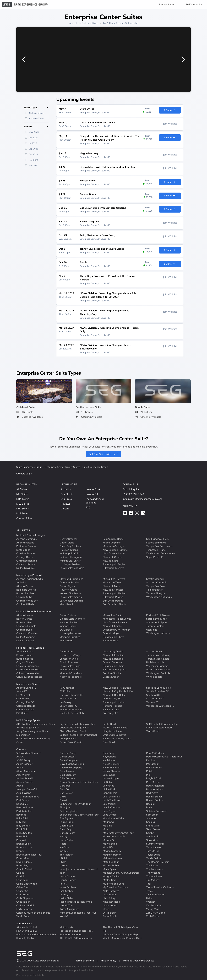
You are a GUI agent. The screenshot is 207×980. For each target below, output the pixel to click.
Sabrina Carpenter (156, 811)
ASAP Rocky (23, 760)
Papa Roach (110, 916)
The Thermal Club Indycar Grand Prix (121, 929)
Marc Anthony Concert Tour (118, 833)
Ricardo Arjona (155, 789)
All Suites (22, 489)
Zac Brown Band (156, 913)
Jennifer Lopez (68, 880)
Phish (149, 771)
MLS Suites (22, 513)
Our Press (66, 499)
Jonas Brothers (68, 887)
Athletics (21, 582)
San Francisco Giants (115, 604)
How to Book (93, 489)
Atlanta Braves (25, 586)
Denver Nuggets (25, 640)
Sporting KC (153, 695)
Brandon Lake (24, 847)
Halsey (63, 836)
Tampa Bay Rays (156, 586)
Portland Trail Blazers (158, 615)
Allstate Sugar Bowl (27, 728)
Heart (63, 844)
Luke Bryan (109, 811)
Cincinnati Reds (25, 604)
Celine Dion (23, 887)
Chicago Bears (24, 557)
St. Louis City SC (155, 699)
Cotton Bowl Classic (71, 742)
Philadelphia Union (114, 702)
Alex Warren (23, 775)
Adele (20, 767)
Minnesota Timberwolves (117, 619)
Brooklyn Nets (24, 622)
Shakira (150, 822)
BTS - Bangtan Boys (28, 796)
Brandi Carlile (24, 844)
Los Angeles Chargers (72, 568)
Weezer (150, 902)
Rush (149, 807)
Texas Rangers (154, 590)
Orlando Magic (111, 633)
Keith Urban (110, 760)
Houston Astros (68, 590)
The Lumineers (154, 869)
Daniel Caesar (68, 757)
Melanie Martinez (113, 858)
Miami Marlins (68, 604)
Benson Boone (25, 807)
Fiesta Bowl (109, 724)
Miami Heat (66, 640)
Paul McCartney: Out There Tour (164, 757)
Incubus (64, 851)
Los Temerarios (111, 796)
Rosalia (150, 804)
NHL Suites (22, 509)
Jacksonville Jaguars (71, 557)
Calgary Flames (25, 662)
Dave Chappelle (69, 760)
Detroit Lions (67, 542)
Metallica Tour (111, 862)
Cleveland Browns (27, 564)
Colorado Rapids (26, 706)
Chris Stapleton (25, 898)
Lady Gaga (109, 775)
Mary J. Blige (110, 844)
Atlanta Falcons (25, 542)
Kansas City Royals (70, 593)
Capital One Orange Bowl (74, 728)
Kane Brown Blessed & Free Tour (78, 913)
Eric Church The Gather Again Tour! (79, 815)
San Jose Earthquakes (158, 688)
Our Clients (67, 494)
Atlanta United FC (26, 688)
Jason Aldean (67, 876)
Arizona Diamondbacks (30, 579)
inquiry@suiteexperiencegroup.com (142, 499)
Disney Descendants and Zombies (79, 782)
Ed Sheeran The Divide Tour (75, 804)
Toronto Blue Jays (156, 593)
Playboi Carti (153, 778)
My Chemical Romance (116, 887)
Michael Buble (111, 865)
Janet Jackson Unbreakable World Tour (79, 871)
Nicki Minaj (109, 898)
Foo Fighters (67, 818)
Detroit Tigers (67, 586)
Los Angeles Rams (113, 539)
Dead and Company (71, 767)
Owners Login (24, 474)
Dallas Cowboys (25, 568)
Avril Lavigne (24, 793)
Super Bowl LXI (155, 557)
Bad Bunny (23, 800)
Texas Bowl (153, 731)
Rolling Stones (154, 796)
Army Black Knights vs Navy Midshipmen (32, 733)
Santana (151, 818)
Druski (63, 800)
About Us (66, 489)
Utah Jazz (152, 629)
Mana (106, 829)
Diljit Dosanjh (67, 778)
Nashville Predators (71, 677)
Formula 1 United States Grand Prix (36, 934)
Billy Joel (21, 822)
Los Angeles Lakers (70, 633)
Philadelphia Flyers (114, 666)
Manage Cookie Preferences (139, 961)
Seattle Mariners (155, 579)
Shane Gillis (153, 825)
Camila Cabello (25, 869)
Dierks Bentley (68, 775)
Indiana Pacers (68, 626)
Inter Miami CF (68, 699)
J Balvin (64, 858)
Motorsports (66, 927)
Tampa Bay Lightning (158, 655)
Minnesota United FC (71, 709)
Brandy (20, 851)
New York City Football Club (119, 691)
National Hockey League (30, 648)
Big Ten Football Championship (77, 724)
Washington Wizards (158, 633)
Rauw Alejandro (155, 786)
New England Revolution (117, 688)
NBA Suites (23, 499)
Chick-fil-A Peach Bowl (73, 731)
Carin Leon (22, 880)
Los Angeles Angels (71, 597)
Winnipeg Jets (154, 677)
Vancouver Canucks (157, 666)
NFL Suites (22, 494)
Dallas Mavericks (26, 637)
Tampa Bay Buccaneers (159, 546)
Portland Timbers (112, 706)
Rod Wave (152, 793)
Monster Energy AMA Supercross (121, 873)
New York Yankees (113, 590)
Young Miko (153, 909)
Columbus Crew (25, 709)
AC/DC (20, 757)
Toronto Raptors (155, 626)
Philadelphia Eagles (114, 564)
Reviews (65, 504)
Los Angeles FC (68, 706)
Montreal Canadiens (71, 673)
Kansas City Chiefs (70, 561)
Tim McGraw (153, 880)
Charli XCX (22, 891)
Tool (149, 883)
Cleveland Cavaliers (27, 633)
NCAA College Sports (28, 720)
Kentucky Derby (25, 938)
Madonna (108, 822)
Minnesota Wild (69, 669)
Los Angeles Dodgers (71, 600)
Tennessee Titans (156, 550)
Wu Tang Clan (154, 905)
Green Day (66, 829)
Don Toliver (66, 793)
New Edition (110, 894)
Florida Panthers (69, 662)
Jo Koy (63, 883)
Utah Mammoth (155, 662)
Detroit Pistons (68, 615)
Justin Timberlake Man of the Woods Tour (76, 904)
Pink (149, 775)
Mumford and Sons (114, 883)
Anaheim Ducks (25, 651)
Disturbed (65, 786)
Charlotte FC (23, 699)
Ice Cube (64, 847)
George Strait (67, 825)
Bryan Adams (24, 862)
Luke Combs (110, 815)
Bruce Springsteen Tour (29, 854)
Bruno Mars (23, 858)
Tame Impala (153, 847)
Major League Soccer (28, 684)
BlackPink (22, 829)
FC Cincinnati (67, 688)
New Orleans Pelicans (115, 622)
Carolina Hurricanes (27, 666)
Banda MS (22, 804)
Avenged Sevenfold (27, 789)
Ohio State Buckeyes (114, 735)
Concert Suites (24, 518)
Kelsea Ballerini (112, 764)
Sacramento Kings (156, 619)
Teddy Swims (154, 858)
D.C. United (22, 713)
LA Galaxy (65, 702)
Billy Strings (23, 825)
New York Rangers (113, 659)
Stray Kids (152, 840)
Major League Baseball (29, 575)
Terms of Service (85, 961)
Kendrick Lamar (112, 767)
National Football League (31, 535)
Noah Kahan (110, 905)
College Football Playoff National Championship (78, 737)
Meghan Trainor (112, 854)
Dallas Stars (66, 651)
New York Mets (111, 586)
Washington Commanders (161, 553)
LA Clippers (66, 629)
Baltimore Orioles (26, 590)
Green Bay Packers (70, 546)
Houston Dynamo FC (71, 695)
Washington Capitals (158, 673)
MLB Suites (23, 504)
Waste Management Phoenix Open (123, 938)
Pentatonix (152, 764)
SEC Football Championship (162, 724)
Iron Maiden (66, 854)
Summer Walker (155, 844)
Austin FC (22, 691)
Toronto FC (152, 702)
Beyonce (21, 815)
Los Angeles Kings (70, 666)
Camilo (20, 873)
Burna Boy (22, 865)
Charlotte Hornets (26, 626)
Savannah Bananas (71, 934)
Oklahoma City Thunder (116, 629)
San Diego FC (110, 713)
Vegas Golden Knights (159, 669)
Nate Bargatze (111, 891)
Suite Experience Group (29, 467)
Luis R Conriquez (112, 807)
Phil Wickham (154, 767)
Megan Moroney (112, 851)
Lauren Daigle (111, 778)
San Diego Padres (113, 600)
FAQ (88, 507)
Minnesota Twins (112, 582)
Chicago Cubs (24, 597)
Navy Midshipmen (113, 731)
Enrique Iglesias (68, 811)
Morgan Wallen (112, 876)
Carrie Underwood (27, 883)
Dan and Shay (68, 753)
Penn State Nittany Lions (117, 738)
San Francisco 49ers (157, 539)
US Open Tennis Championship (120, 934)
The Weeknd (153, 873)
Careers (65, 509)
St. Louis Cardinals (157, 582)
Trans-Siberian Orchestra (160, 887)
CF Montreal (23, 695)
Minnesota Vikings (113, 546)
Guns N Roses (67, 833)
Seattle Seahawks (156, 542)
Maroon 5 (108, 840)
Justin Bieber (67, 898)
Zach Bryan (153, 916)
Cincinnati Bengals (27, 561)
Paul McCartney (155, 753)
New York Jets (111, 561)
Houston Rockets (69, 622)
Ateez (20, 786)
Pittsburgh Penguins (114, 669)
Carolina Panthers (26, 553)
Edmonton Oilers (69, 659)
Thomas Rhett (154, 876)
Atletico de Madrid (27, 927)
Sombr (150, 833)
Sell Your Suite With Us (104, 454)
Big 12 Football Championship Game (33, 740)
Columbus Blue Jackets (29, 677)
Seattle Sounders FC (157, 691)
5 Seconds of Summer (28, 753)
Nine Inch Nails (111, 902)
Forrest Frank (67, 822)
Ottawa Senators (112, 662)
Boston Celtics (24, 619)
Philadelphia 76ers (113, 637)
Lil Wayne (109, 786)
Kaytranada (109, 757)
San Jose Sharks (112, 673)
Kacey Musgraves (69, 909)
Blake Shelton (24, 833)
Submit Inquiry (131, 489)
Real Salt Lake (111, 709)
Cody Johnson (24, 909)
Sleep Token (153, 829)
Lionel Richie (110, 793)
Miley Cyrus (109, 869)
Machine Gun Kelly (113, 818)
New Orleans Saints (114, 553)
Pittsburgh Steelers (113, 568)
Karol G (64, 916)
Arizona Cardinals (26, 539)
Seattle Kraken (111, 677)
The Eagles (152, 865)
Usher (149, 898)
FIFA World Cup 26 (27, 931)
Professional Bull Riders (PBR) (76, 931)
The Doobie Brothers (158, 862)
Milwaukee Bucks (113, 615)
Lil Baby (107, 782)
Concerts (21, 749)
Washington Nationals (159, 597)
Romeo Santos (154, 800)
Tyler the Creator (155, 894)
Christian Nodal (25, 905)
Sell (194, 4)
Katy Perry (109, 753)
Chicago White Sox (27, 600)
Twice (149, 891)
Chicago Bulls (24, 629)
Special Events (24, 923)
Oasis (106, 909)
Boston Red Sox (25, 593)
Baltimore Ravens (26, 546)
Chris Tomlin (23, 902)
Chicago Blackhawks (28, 669)
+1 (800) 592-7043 (133, 494)
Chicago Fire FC (25, 702)
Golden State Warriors (72, 619)
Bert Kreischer (24, 811)
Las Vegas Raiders (70, 564)
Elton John (65, 807)
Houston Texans (69, 550)
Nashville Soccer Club (72, 713)
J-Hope (64, 865)
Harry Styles (66, 840)
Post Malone (153, 782)
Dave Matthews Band (72, 764)
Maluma (107, 825)
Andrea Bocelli (25, 778)
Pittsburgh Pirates (113, 597)
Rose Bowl (109, 742)
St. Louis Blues (90, 23)
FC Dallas (65, 691)
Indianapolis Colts (70, 553)
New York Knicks (112, 626)
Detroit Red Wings (70, 655)
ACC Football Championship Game (36, 724)
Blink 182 (22, 836)
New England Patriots (115, 550)
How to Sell (92, 494)
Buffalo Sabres (25, 659)
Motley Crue (110, 880)
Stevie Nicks (153, 836)
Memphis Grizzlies (70, 637)
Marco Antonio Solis (114, 836)
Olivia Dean (109, 913)
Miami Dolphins (112, 542)
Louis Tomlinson (112, 800)
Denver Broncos (68, 539)
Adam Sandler (24, 764)
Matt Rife (108, 847)
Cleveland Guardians (71, 579)
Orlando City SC (112, 699)
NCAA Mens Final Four (116, 728)
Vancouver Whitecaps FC (160, 706)
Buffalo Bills (23, 550)
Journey (64, 894)
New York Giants (112, 557)
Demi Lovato (67, 771)
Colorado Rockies (69, 582)
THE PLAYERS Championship (76, 938)
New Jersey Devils (113, 651)
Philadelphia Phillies (114, 593)
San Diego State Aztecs (159, 728)
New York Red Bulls (114, 695)
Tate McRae (153, 851)
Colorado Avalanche (28, 673)
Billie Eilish (22, 818)
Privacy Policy (109, 961)
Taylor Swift (153, 854)
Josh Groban (67, 891)
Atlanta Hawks (25, 615)
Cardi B (20, 876)
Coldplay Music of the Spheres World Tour (33, 914)
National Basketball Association (34, 611)
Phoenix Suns (111, 640)
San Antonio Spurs (157, 622)
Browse (167, 4)
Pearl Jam (152, 760)
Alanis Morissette (26, 771)
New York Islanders (114, 655)
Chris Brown (23, 894)
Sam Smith (152, 815)
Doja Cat (65, 789)
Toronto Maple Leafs (158, 659)
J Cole (63, 862)
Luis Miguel (109, 804)
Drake (63, 796)
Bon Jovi (21, 840)
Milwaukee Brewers (114, 579)
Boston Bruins (24, 655)
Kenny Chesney (112, 771)
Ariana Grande (25, 782)
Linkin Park (109, 789)
